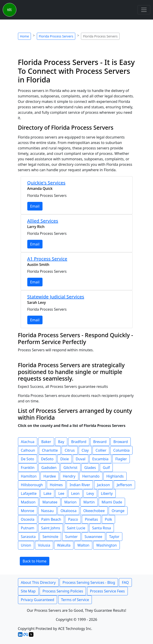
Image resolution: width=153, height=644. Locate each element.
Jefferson (124, 485)
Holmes (56, 485)
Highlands (115, 476)
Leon (75, 493)
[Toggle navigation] (144, 10)
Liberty (107, 493)
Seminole (50, 537)
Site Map (28, 591)
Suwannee (93, 537)
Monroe (28, 511)
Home (25, 36)
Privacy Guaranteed (38, 600)
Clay (85, 450)
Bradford (79, 442)
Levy (90, 493)
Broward (121, 442)
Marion (70, 502)
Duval (81, 459)
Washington (106, 545)
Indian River (80, 485)
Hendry (69, 476)
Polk (108, 519)
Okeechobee (94, 511)
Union (26, 545)
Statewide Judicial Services (56, 297)
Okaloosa (68, 511)
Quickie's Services (46, 183)
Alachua (28, 442)
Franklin (28, 468)
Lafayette (29, 493)
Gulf (106, 468)
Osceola (28, 519)
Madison (28, 502)
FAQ (125, 582)
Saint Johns (51, 528)
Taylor (114, 537)
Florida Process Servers (56, 36)
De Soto (28, 459)
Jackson (104, 485)
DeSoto (47, 459)
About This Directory (38, 582)
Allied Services (43, 221)
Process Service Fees (107, 591)
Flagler (121, 459)
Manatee (50, 502)
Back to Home (35, 561)
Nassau (47, 511)
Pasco (73, 519)
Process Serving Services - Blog (89, 582)
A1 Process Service (47, 259)
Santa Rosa (102, 528)
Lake (47, 493)
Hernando (91, 476)
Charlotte (50, 450)
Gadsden (49, 468)
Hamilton (29, 476)
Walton (83, 545)
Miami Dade (112, 502)
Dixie (64, 459)
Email (35, 206)
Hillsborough (32, 485)
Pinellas (91, 519)
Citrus (70, 450)
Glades (90, 468)
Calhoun (28, 450)
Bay (61, 442)
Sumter (71, 537)
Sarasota (28, 537)
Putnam (28, 528)
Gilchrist (70, 468)
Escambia (100, 459)
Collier (101, 450)
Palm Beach (51, 519)
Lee (61, 493)
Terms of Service (75, 600)
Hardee (50, 476)
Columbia (121, 450)
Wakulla (64, 545)
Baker (46, 442)
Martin (89, 502)
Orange (118, 511)
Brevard (100, 442)
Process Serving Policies (63, 591)
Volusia (44, 545)
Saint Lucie (76, 528)
